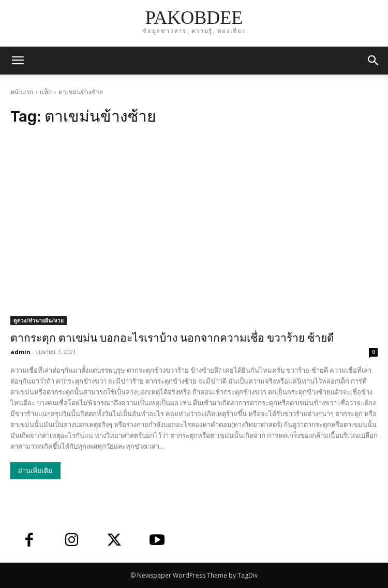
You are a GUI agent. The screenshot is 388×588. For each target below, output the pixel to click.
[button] (374, 61)
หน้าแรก (22, 92)
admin (20, 352)
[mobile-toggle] (18, 61)
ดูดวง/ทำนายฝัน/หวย (39, 320)
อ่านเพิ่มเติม (35, 471)
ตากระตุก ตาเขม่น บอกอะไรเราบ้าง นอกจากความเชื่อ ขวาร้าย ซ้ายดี (172, 338)
